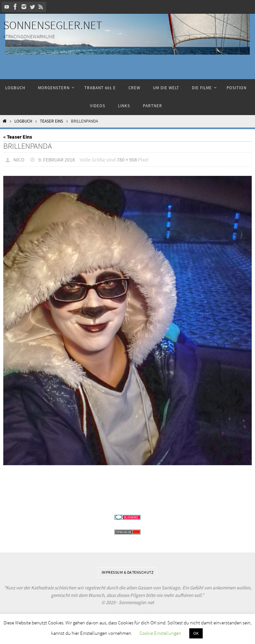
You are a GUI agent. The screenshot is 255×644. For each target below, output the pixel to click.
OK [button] (196, 633)
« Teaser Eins (18, 137)
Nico (19, 160)
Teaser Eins (51, 121)
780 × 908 (127, 160)
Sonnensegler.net (53, 25)
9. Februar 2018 (57, 160)
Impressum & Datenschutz (128, 572)
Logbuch (23, 121)
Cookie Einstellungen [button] (160, 633)
